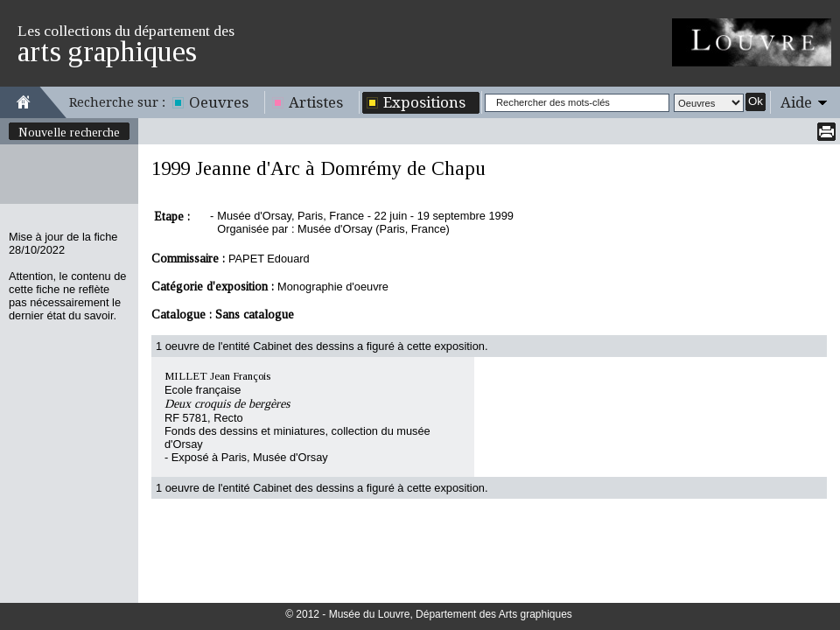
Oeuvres (219, 102)
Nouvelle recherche (69, 132)
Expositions (424, 102)
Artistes (316, 102)
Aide (796, 102)
